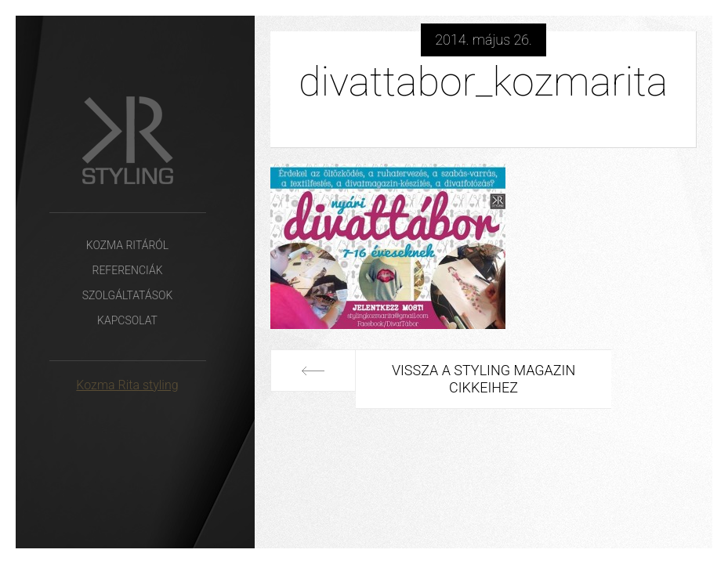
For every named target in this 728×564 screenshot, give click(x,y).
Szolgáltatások (128, 295)
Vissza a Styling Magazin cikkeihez (484, 379)
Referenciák (127, 270)
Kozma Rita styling (127, 385)
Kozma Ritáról (127, 245)
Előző (313, 371)
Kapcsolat (127, 320)
